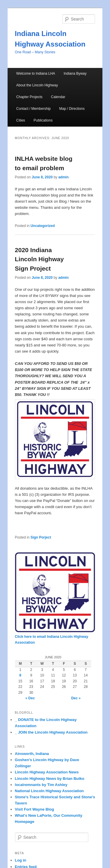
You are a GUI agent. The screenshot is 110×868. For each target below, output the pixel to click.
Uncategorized (43, 226)
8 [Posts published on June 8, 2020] (20, 675)
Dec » (76, 698)
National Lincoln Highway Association (49, 791)
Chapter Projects (29, 97)
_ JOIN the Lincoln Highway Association (51, 732)
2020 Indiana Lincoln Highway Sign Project (39, 259)
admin (64, 177)
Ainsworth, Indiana (32, 754)
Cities (21, 120)
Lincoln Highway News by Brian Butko (50, 779)
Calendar (58, 97)
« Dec (30, 698)
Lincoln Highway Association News (47, 772)
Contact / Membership (33, 109)
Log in (21, 860)
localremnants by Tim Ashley (41, 785)
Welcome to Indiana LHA (36, 74)
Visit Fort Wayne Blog (35, 809)
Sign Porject (41, 537)
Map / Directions (72, 109)
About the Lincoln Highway (37, 85)
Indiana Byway (75, 74)
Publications (43, 120)
